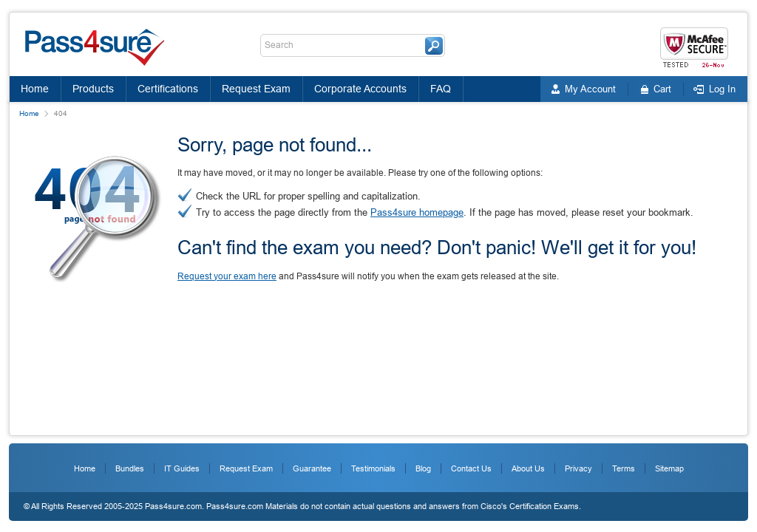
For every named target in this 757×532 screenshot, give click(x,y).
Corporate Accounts (360, 89)
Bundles (130, 468)
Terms (624, 468)
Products (93, 89)
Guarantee (312, 468)
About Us (528, 468)
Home (35, 89)
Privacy (578, 468)
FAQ (441, 89)
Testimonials (373, 468)
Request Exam (256, 89)
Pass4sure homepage (417, 212)
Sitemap (669, 468)
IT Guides (182, 468)
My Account (590, 89)
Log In (722, 89)
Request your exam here (227, 276)
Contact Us (471, 468)
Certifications (168, 89)
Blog (423, 468)
